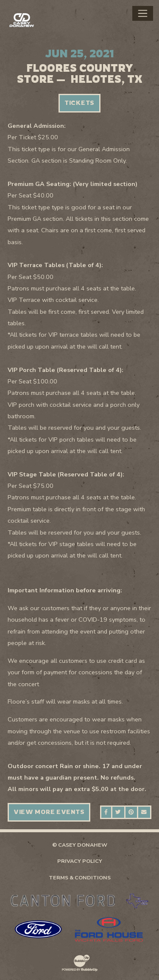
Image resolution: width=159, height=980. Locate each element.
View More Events (49, 812)
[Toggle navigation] (143, 13)
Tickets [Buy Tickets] (79, 103)
